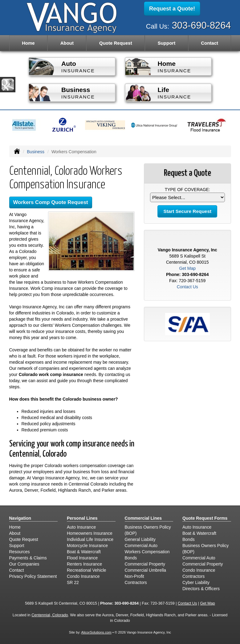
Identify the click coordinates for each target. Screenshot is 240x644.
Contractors (136, 582)
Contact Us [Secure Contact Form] (187, 287)
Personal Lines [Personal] (82, 518)
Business (36, 152)
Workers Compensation (147, 552)
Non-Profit (134, 576)
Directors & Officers (201, 589)
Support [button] (167, 43)
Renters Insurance (84, 564)
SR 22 (73, 582)
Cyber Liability (196, 582)
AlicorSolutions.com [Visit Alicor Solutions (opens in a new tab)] (96, 632)
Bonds (131, 558)
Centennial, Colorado (50, 615)
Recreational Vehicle (87, 570)
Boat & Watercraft (84, 552)
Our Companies (24, 564)
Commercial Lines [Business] (143, 518)
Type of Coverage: (187, 190)
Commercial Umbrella (146, 570)
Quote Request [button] (116, 43)
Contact (209, 43)
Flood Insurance (82, 558)
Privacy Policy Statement (33, 576)
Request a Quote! (172, 9)
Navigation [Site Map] (20, 518)
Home (28, 43)
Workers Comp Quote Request (51, 202)
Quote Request (24, 539)
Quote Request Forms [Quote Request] (205, 518)
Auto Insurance (81, 527)
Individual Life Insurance (90, 539)
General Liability (140, 539)
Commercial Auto (141, 546)
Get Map (187, 268)
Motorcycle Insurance (87, 546)
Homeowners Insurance (90, 533)
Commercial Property (145, 564)
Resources (20, 552)
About (67, 43)
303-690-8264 (201, 25)
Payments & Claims (28, 558)
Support (17, 546)
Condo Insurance (83, 576)
